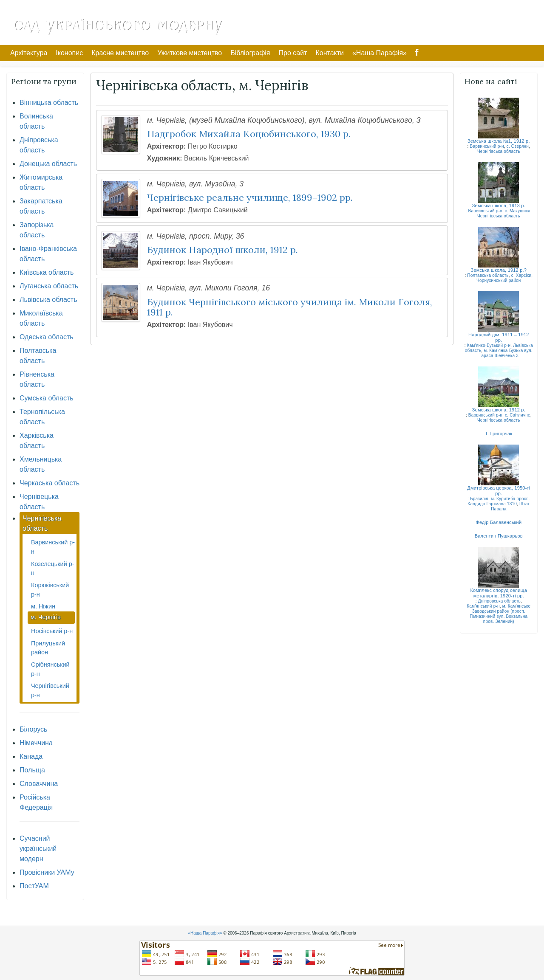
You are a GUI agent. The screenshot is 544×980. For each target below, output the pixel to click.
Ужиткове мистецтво (190, 53)
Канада (31, 756)
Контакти (330, 53)
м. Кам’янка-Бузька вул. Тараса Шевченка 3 (506, 353)
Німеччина (36, 743)
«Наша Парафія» (380, 53)
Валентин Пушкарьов (499, 536)
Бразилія (479, 499)
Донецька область (48, 164)
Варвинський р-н (487, 146)
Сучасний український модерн (38, 849)
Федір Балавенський (499, 522)
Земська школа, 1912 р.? (499, 270)
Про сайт (293, 53)
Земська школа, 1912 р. (499, 410)
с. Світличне (518, 415)
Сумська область (47, 398)
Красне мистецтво (120, 53)
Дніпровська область (499, 601)
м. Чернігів (46, 617)
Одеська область (47, 337)
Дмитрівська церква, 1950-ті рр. (499, 491)
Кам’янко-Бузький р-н (489, 345)
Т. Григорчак (499, 434)
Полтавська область (488, 275)
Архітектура (29, 53)
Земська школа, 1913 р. (499, 206)
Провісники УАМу (47, 872)
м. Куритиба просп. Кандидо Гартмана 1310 (499, 501)
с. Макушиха (518, 211)
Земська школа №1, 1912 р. (499, 141)
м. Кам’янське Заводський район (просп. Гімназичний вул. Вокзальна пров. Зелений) (500, 614)
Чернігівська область (499, 151)
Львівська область (48, 300)
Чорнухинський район (499, 280)
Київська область (47, 272)
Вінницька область (49, 103)
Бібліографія (250, 53)
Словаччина (39, 784)
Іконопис (69, 53)
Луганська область (49, 286)
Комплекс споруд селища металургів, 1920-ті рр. (499, 593)
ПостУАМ (34, 886)
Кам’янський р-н (483, 606)
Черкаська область (50, 483)
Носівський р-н (52, 631)
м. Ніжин (43, 606)
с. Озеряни (518, 146)
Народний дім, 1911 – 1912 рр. (499, 337)
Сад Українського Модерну (117, 24)
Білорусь (33, 729)
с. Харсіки (521, 275)
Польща (32, 770)
